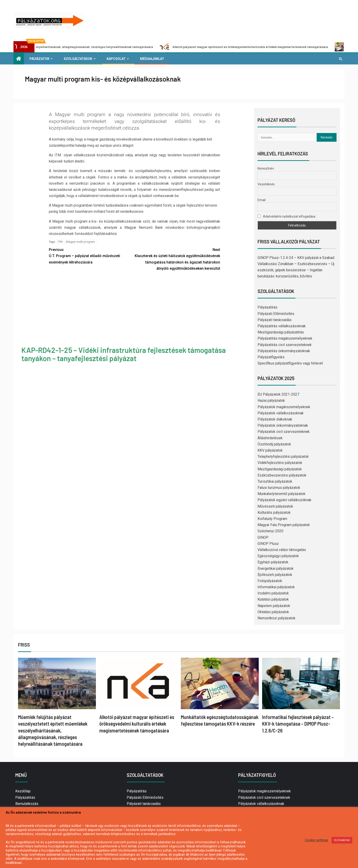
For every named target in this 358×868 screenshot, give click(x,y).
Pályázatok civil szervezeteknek (284, 432)
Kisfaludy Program (272, 519)
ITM (60, 242)
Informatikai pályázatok (276, 587)
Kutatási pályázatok (273, 599)
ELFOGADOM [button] (342, 840)
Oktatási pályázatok (273, 612)
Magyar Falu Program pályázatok (284, 525)
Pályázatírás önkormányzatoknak (284, 351)
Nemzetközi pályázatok (276, 618)
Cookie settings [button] (316, 840)
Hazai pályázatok (271, 401)
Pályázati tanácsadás (275, 320)
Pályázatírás (267, 307)
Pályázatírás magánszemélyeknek (285, 338)
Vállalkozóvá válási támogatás (282, 550)
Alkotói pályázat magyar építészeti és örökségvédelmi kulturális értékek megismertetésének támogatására (251, 47)
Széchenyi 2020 (270, 531)
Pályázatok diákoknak (275, 419)
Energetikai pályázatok (276, 568)
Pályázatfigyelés (271, 357)
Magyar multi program (80, 242)
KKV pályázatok (270, 450)
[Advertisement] (134, 309)
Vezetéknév (266, 184)
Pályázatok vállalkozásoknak (281, 413)
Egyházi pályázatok (273, 562)
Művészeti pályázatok (275, 506)
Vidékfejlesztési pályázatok (280, 463)
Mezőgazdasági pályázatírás (281, 332)
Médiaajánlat (152, 59)
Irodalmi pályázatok (273, 593)
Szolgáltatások (78, 59)
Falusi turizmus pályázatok (279, 488)
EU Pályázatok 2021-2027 (278, 394)
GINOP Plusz (268, 544)
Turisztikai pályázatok (275, 481)
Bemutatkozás (27, 804)
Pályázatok (39, 59)
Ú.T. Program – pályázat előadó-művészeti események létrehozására (92, 255)
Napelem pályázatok (274, 606)
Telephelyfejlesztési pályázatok (283, 457)
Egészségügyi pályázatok (278, 556)
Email (262, 200)
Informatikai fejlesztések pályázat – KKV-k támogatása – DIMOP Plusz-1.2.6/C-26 (298, 724)
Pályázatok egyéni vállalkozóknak (284, 500)
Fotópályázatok (270, 581)
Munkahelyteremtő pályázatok (282, 494)
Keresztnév (266, 168)
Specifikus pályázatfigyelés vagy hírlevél (290, 363)
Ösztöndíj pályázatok (274, 444)
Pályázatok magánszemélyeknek (284, 407)
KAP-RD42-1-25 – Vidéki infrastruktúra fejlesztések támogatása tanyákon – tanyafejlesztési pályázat (124, 354)
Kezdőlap (23, 791)
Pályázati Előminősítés (276, 314)
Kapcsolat (116, 59)
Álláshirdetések (270, 438)
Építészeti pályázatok (275, 575)
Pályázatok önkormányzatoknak (283, 425)
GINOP (263, 537)
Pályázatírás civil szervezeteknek (285, 345)
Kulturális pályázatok (274, 513)
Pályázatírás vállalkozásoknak (282, 326)
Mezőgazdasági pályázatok (280, 469)
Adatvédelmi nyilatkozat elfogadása (286, 216)
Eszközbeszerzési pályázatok (282, 475)
